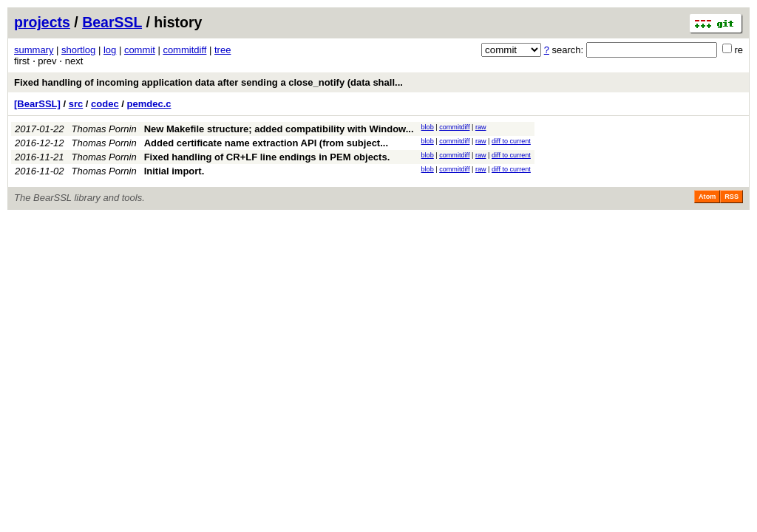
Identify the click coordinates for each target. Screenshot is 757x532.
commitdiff (184, 50)
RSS (731, 197)
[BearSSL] (37, 104)
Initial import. (174, 171)
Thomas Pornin (104, 129)
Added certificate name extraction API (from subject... (266, 143)
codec (105, 104)
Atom (707, 197)
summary (34, 50)
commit (140, 50)
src (76, 104)
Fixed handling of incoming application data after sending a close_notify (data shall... (208, 82)
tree (223, 50)
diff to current (511, 141)
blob (428, 127)
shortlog (78, 50)
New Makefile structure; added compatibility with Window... (279, 129)
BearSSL (112, 22)
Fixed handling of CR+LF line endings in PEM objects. (267, 157)
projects (42, 22)
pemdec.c (149, 104)
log (110, 50)
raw (481, 127)
